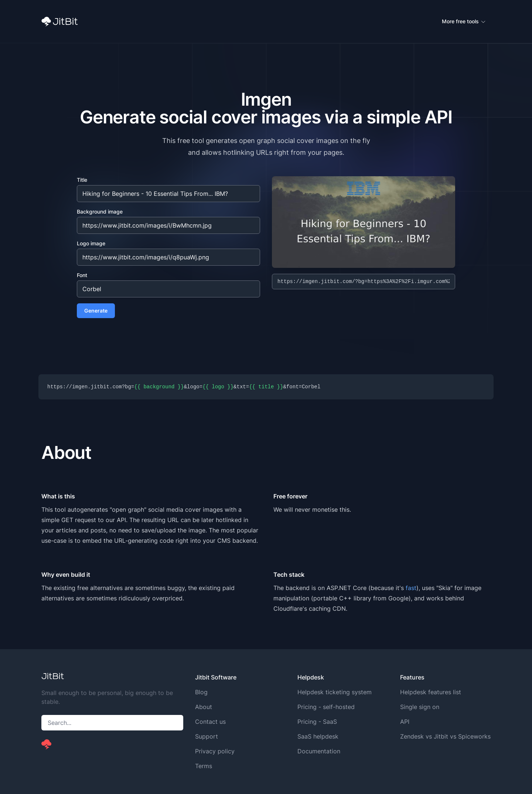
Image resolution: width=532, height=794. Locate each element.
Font (82, 275)
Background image (100, 212)
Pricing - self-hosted (326, 707)
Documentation (319, 751)
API (405, 722)
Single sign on (420, 707)
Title (82, 180)
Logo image (91, 243)
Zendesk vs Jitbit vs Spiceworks (445, 736)
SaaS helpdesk (318, 736)
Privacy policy (215, 751)
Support (207, 736)
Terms (204, 766)
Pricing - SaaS (317, 722)
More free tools (464, 21)
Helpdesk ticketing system (335, 692)
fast (411, 588)
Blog (201, 692)
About (204, 707)
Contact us (210, 722)
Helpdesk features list (431, 692)
